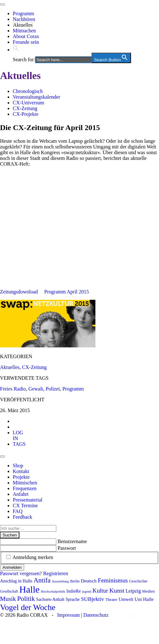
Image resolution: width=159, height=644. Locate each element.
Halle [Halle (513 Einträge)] (30, 589)
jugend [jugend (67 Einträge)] (87, 591)
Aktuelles (23, 25)
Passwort (67, 548)
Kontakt (21, 471)
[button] (16, 50)
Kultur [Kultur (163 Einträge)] (100, 591)
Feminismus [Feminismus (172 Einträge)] (113, 580)
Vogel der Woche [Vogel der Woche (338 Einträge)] (28, 607)
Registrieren (56, 573)
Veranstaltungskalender (36, 97)
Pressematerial (28, 500)
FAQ (18, 511)
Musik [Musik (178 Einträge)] (8, 599)
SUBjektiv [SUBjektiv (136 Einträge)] (92, 599)
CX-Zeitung (25, 108)
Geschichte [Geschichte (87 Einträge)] (138, 581)
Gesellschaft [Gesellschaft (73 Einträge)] (9, 591)
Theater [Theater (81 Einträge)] (111, 600)
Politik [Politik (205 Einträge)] (26, 599)
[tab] (18, 435)
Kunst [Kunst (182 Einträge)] (117, 590)
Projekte (21, 477)
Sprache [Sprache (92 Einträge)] (73, 599)
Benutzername (72, 541)
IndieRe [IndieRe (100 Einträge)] (74, 591)
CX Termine (25, 506)
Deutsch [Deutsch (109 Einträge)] (89, 581)
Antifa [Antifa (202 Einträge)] (42, 580)
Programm (24, 13)
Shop (18, 466)
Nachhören (24, 19)
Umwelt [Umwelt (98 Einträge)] (126, 599)
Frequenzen (25, 488)
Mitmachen (24, 31)
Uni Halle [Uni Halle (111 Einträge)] (144, 599)
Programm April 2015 (66, 292)
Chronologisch (28, 91)
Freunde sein (26, 42)
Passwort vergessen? (21, 573)
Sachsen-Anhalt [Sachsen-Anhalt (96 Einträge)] (50, 599)
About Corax (26, 36)
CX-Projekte (26, 114)
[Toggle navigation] (3, 4)
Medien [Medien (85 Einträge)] (148, 591)
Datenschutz (96, 615)
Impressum (69, 615)
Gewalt (36, 389)
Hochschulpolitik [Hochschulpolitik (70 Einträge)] (53, 591)
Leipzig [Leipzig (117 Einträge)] (133, 591)
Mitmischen (25, 483)
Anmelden (12, 567)
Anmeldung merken (33, 557)
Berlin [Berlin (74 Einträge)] (75, 581)
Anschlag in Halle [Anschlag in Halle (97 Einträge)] (16, 581)
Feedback (22, 517)
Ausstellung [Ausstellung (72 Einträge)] (60, 581)
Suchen (10, 535)
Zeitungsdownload (19, 292)
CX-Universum (28, 103)
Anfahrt (21, 494)
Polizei (53, 389)
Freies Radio (13, 389)
